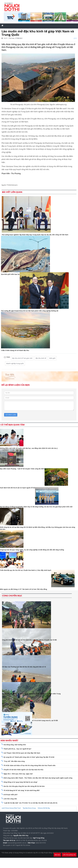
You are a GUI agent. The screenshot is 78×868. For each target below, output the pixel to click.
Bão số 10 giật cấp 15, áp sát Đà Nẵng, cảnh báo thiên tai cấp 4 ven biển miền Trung (31, 694)
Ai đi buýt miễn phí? (11, 795)
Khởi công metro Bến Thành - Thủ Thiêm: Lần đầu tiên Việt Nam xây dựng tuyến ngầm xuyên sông (38, 778)
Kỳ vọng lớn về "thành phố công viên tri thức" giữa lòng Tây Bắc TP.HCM (29, 757)
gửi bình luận (11, 415)
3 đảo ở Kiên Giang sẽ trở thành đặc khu (15, 350)
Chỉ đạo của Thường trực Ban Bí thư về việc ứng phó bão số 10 (24, 667)
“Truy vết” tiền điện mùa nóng (14, 761)
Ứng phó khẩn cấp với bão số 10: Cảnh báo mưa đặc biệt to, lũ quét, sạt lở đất (29, 640)
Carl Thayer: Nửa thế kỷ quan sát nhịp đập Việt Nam (22, 753)
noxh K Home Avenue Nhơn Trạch (11, 808)
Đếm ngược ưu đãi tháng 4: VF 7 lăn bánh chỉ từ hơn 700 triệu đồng (24, 589)
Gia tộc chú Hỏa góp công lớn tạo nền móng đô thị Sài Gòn (24, 786)
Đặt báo (57, 855)
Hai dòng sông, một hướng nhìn (15, 745)
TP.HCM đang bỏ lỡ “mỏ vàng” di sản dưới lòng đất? (22, 790)
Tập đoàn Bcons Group (29, 808)
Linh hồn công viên (10, 799)
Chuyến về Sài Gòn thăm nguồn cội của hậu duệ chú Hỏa (23, 770)
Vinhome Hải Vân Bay (44, 808)
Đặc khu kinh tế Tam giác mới (22, 358)
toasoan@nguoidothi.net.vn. (17, 843)
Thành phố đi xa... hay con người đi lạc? (17, 749)
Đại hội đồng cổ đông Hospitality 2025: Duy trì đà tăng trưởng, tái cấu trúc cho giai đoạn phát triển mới (36, 507)
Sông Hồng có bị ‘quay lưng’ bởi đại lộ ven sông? (20, 782)
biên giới (52, 358)
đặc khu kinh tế (41, 358)
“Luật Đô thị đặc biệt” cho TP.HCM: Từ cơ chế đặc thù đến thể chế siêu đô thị (30, 803)
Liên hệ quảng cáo (69, 855)
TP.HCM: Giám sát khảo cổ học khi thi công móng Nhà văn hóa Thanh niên (30, 765)
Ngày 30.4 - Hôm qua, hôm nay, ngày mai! (18, 774)
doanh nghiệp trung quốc (15, 363)
